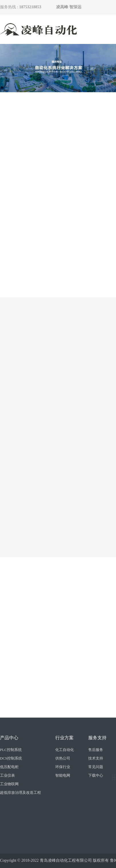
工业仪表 (7, 775)
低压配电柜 (9, 767)
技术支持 (96, 758)
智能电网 (63, 775)
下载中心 (96, 775)
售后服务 (96, 750)
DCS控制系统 (11, 758)
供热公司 (63, 758)
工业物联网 (9, 784)
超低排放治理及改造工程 (20, 793)
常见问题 (96, 767)
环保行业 (63, 767)
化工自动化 (65, 750)
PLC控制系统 (11, 750)
